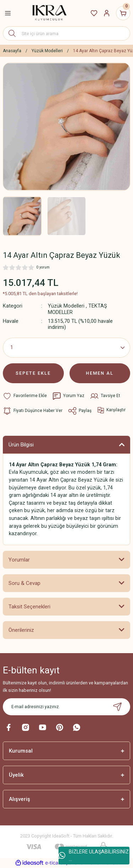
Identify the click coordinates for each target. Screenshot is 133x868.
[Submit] (117, 707)
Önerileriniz (21, 630)
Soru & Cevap (24, 583)
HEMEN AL (100, 373)
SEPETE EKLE (33, 373)
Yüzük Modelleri (66, 306)
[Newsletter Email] (66, 707)
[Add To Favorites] (25, 396)
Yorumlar (19, 560)
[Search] (66, 33)
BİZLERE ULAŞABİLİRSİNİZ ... (94, 855)
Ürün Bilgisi (21, 445)
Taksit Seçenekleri (29, 607)
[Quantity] (66, 348)
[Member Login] (107, 13)
